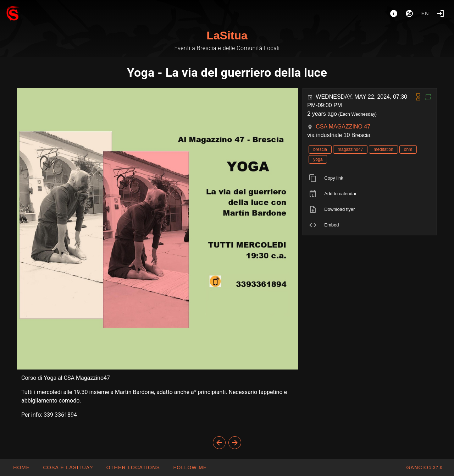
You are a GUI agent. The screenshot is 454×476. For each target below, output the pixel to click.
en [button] (425, 13)
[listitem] (370, 178)
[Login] (441, 13)
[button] (133, 467)
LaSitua (227, 35)
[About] (394, 13)
